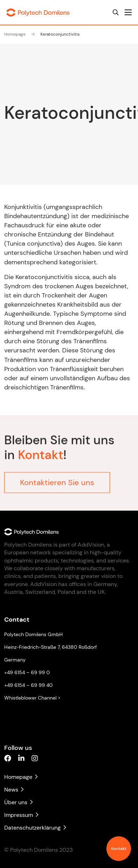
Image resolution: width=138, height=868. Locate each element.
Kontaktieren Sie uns (57, 479)
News (14, 790)
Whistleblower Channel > (32, 698)
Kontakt (119, 849)
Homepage (15, 34)
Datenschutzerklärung (35, 828)
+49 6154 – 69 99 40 (28, 685)
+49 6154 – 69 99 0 (27, 672)
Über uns (18, 802)
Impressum (21, 815)
